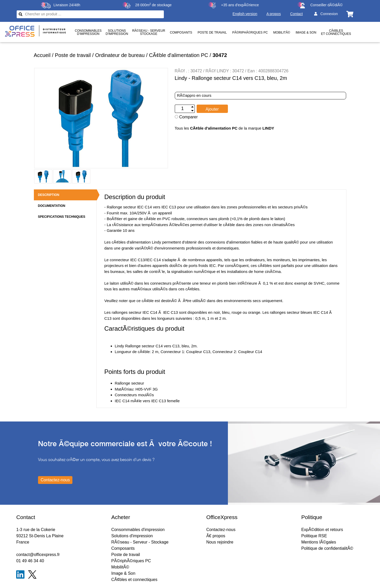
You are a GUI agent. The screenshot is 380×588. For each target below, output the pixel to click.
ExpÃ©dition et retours (322, 530)
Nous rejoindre (220, 542)
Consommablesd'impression (88, 32)
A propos (274, 14)
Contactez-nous (221, 530)
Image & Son (306, 33)
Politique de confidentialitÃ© (327, 548)
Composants (181, 33)
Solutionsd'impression (117, 32)
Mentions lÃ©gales (319, 542)
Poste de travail (212, 33)
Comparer (186, 117)
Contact (296, 14)
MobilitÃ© (282, 33)
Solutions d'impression (132, 536)
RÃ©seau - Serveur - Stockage (140, 542)
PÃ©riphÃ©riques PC (250, 33)
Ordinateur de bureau (120, 55)
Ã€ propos (216, 536)
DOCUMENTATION (52, 206)
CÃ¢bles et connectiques (336, 32)
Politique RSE (314, 536)
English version (245, 14)
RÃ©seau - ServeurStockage (149, 32)
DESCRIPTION (49, 195)
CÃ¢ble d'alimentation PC (179, 55)
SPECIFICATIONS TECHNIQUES (62, 217)
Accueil (42, 55)
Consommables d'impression (138, 530)
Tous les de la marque (225, 128)
